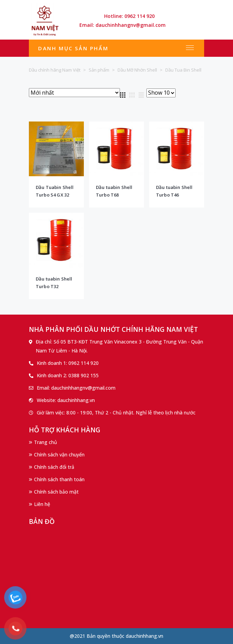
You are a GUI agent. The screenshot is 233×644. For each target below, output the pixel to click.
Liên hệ (42, 504)
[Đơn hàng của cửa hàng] (74, 93)
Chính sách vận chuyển (59, 455)
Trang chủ (46, 442)
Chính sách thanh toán (59, 479)
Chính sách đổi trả (54, 467)
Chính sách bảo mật (56, 492)
